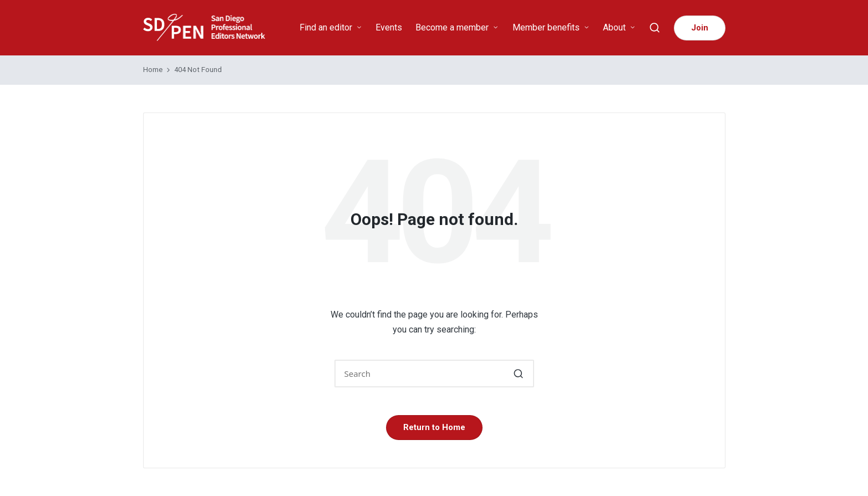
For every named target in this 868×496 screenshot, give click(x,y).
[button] (700, 28)
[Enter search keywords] (434, 374)
